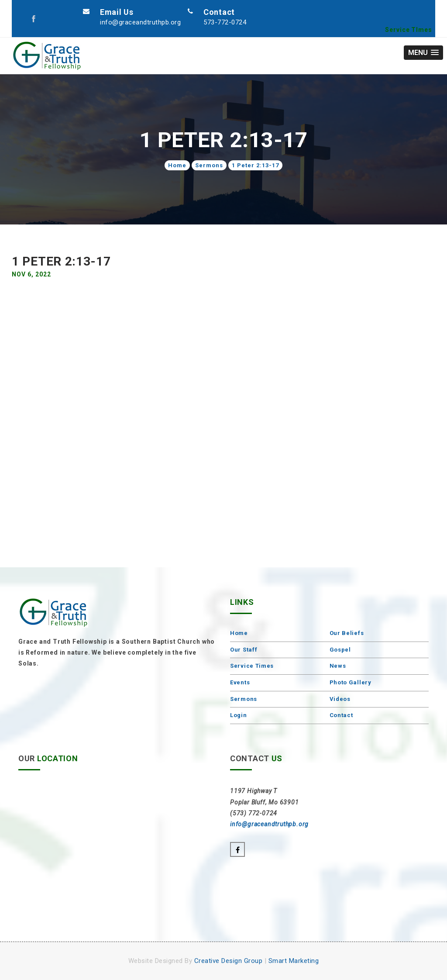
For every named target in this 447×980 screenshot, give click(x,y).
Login (239, 715)
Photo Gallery (351, 682)
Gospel (340, 650)
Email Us (117, 12)
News (338, 666)
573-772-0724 (225, 22)
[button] (423, 53)
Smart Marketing (294, 961)
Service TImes (409, 30)
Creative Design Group (229, 961)
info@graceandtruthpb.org (140, 22)
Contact (219, 12)
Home (177, 165)
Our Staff (244, 650)
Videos (340, 699)
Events (240, 682)
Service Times (252, 666)
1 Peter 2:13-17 (255, 165)
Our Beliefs (347, 633)
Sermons (209, 165)
